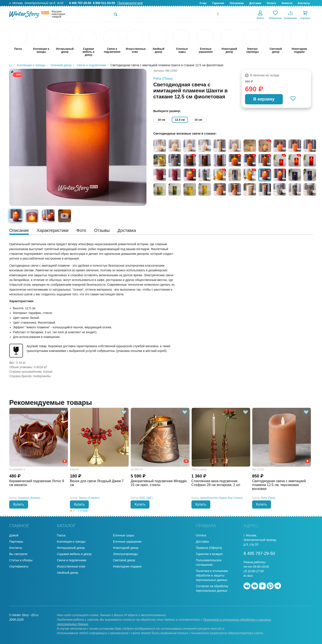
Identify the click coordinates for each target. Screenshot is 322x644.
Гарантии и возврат (209, 554)
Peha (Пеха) (163, 79)
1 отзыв (83, 511)
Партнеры (16, 542)
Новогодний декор (126, 548)
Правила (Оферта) (209, 548)
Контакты (304, 3)
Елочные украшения (127, 542)
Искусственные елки (71, 566)
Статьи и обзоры (21, 560)
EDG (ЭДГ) (146, 498)
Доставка (255, 3)
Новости (287, 3)
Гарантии (218, 3)
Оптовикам (237, 3)
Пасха (61, 535)
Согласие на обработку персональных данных (212, 588)
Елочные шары (124, 535)
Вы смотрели (18, 554)
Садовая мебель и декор (74, 554)
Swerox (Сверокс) (89, 498)
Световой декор (124, 560)
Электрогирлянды (125, 554)
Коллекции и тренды (71, 542)
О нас (203, 3)
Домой (14, 535)
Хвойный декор (68, 573)
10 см (162, 120)
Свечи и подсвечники (71, 560)
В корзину (264, 99)
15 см (198, 120)
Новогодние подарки (127, 566)
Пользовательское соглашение (209, 562)
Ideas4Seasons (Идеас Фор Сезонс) (221, 498)
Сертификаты (19, 566)
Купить (19, 504)
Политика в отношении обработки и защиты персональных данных (212, 575)
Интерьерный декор (71, 548)
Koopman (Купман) (29, 498)
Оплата (271, 3)
